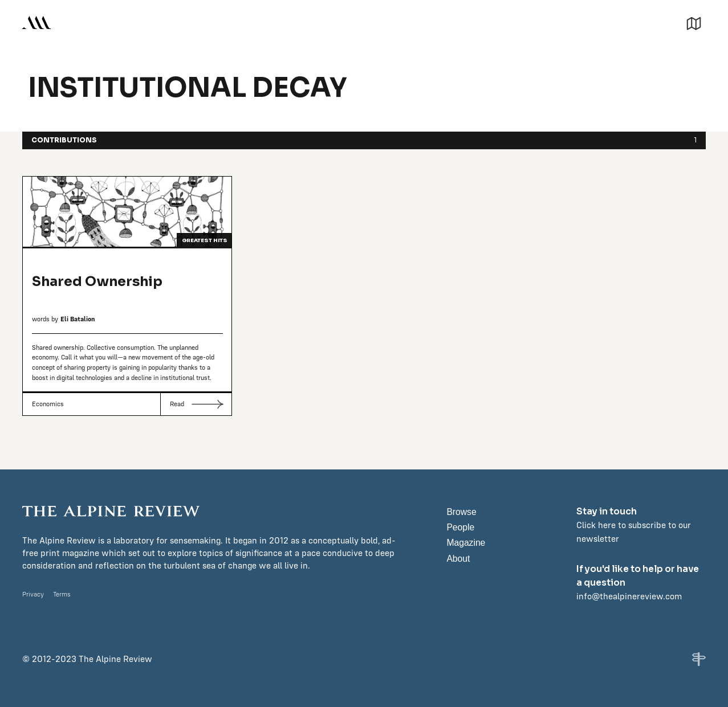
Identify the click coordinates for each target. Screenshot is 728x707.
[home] (36, 23)
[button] (694, 22)
